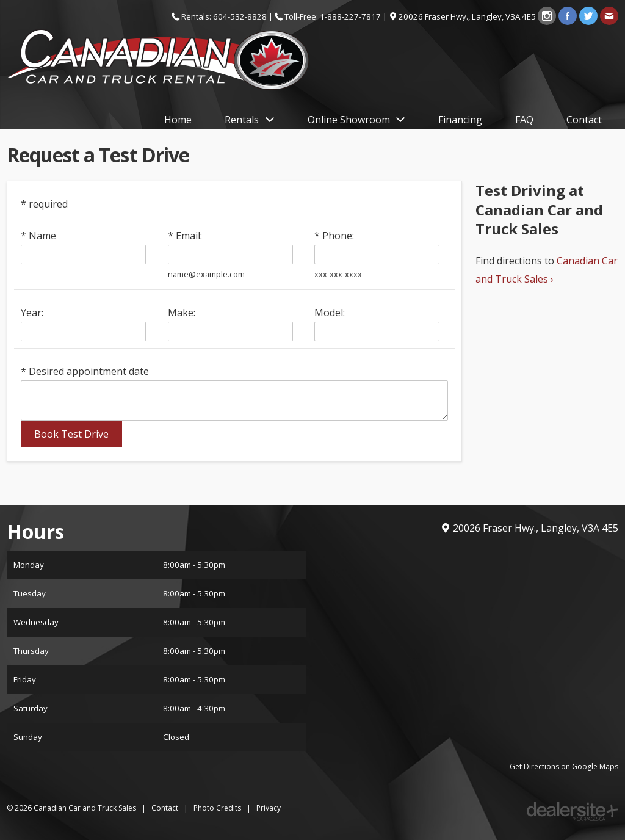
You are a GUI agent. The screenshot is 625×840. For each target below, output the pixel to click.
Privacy (269, 808)
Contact (165, 808)
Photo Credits (217, 808)
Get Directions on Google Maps (564, 766)
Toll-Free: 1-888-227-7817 (333, 16)
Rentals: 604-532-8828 (224, 16)
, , (468, 16)
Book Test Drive (71, 434)
